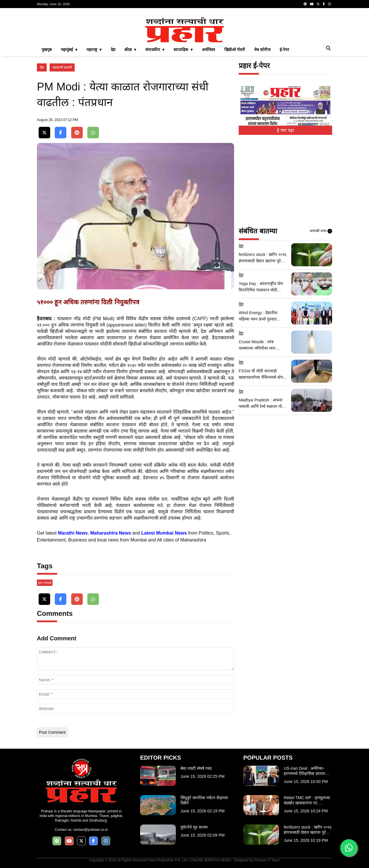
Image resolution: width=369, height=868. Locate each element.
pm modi (45, 583)
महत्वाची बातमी (62, 67)
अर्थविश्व (208, 50)
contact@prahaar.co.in (91, 830)
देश (113, 50)
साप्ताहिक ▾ (183, 50)
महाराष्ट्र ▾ (94, 50)
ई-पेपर (285, 50)
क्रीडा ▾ (130, 50)
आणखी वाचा (321, 231)
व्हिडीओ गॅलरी (235, 50)
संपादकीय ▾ (155, 50)
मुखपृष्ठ (47, 50)
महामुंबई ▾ (69, 50)
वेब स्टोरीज (262, 50)
